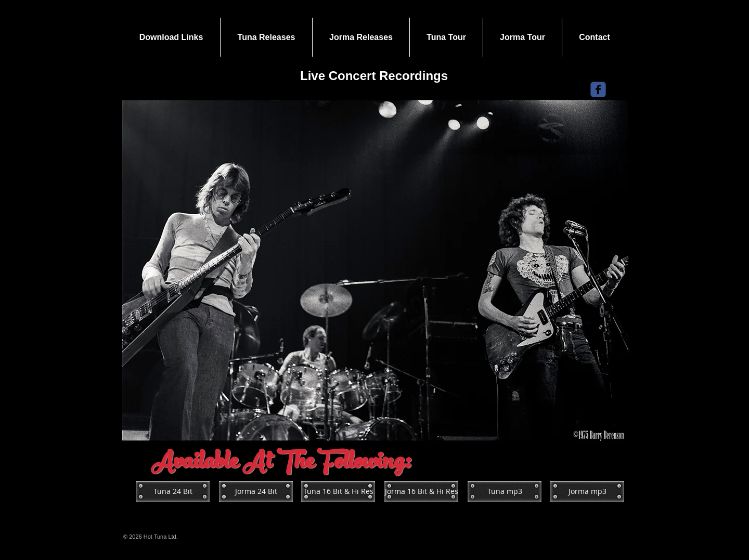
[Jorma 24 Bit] (256, 491)
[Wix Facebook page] (598, 89)
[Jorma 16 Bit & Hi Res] (421, 491)
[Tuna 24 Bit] (173, 491)
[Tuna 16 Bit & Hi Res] (338, 491)
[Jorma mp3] (587, 491)
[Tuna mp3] (505, 491)
